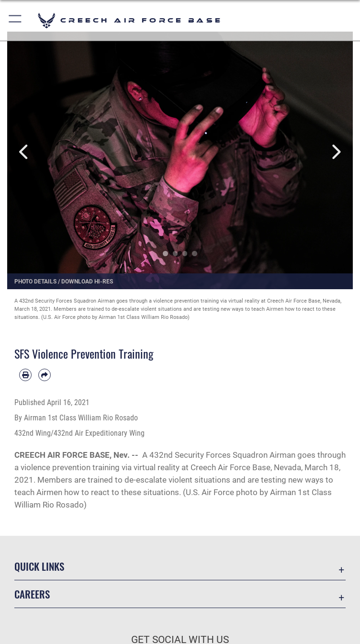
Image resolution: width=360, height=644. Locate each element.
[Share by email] (45, 375)
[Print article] (25, 375)
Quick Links (39, 566)
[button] (16, 20)
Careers (32, 594)
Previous (24, 152)
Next (336, 152)
